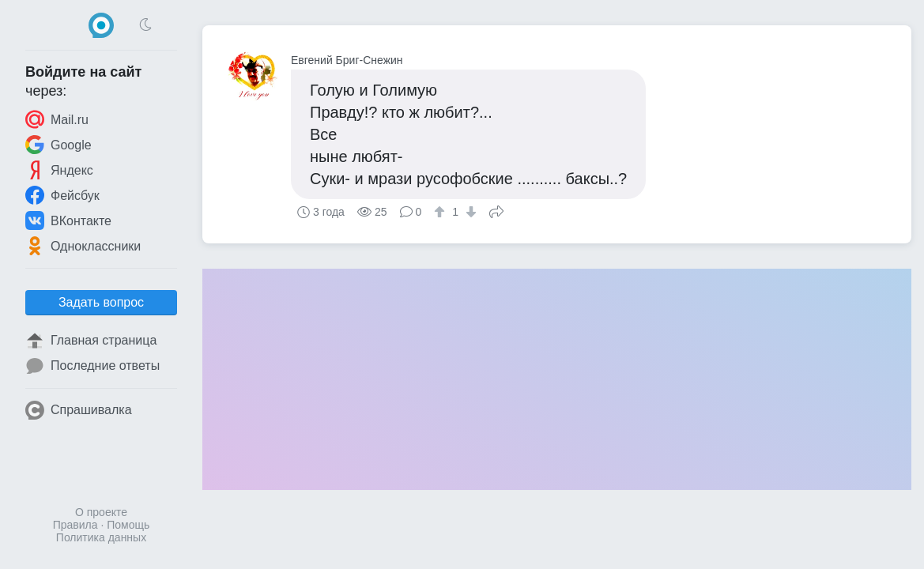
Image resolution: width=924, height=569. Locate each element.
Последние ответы (92, 366)
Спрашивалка (79, 410)
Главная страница (91, 341)
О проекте (101, 512)
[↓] (469, 212)
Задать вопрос (101, 302)
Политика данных (101, 537)
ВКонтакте (68, 220)
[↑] (441, 212)
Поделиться (496, 210)
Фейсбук (62, 195)
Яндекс (59, 170)
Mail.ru (57, 119)
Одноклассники (83, 246)
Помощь (128, 525)
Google (58, 145)
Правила (75, 525)
